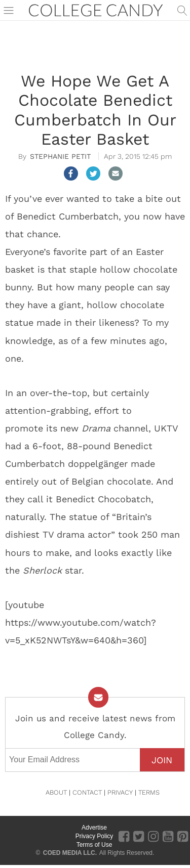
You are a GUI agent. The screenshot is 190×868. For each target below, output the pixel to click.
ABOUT (56, 792)
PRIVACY (120, 792)
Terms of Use (94, 845)
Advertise (94, 828)
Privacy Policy (94, 836)
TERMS (149, 792)
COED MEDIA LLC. (70, 853)
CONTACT (87, 792)
